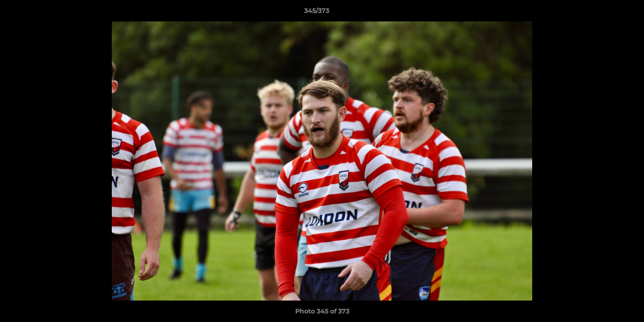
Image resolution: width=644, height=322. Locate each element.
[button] (606, 13)
